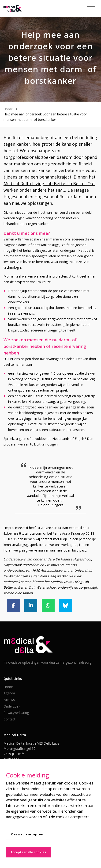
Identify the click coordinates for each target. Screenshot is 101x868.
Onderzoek (12, 706)
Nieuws (9, 700)
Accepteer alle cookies (28, 852)
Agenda (9, 693)
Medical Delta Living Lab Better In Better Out (49, 183)
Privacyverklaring (16, 713)
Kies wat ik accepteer (27, 834)
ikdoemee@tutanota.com (23, 533)
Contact (9, 719)
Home (8, 109)
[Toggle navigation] (91, 9)
